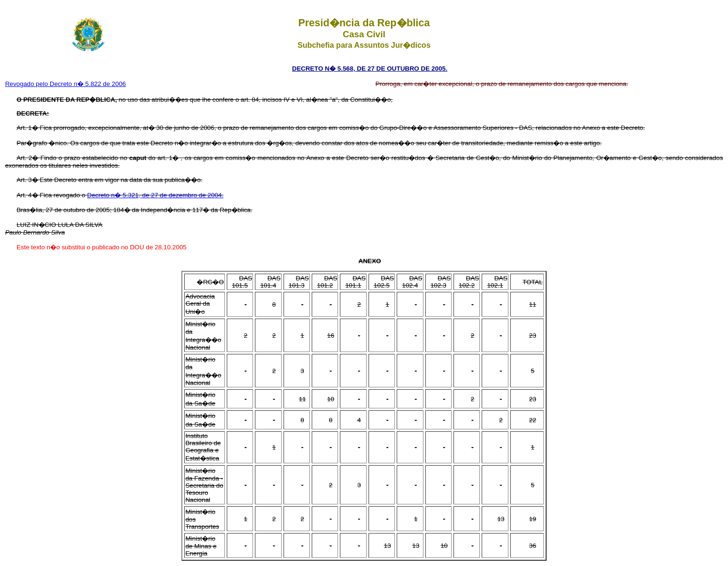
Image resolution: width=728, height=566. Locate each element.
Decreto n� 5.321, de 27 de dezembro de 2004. (156, 195)
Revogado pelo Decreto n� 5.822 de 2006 (66, 84)
